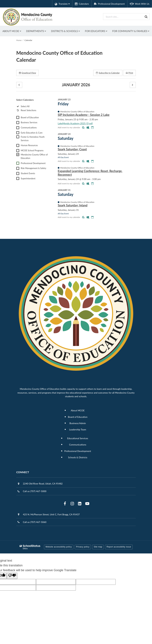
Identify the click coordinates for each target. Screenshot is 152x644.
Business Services (29, 132)
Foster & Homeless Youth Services (33, 149)
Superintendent (28, 188)
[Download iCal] (92, 137)
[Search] (146, 17)
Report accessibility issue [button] (119, 557)
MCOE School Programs (32, 160)
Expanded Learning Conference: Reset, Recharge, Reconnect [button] (90, 183)
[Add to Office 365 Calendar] (88, 137)
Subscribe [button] (108, 83)
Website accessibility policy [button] (59, 557)
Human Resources (29, 155)
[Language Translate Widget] (62, 4)
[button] (19, 95)
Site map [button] (98, 557)
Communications (29, 137)
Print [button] (129, 83)
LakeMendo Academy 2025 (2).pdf (75, 133)
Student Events (28, 183)
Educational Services (78, 448)
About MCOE (78, 420)
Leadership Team (78, 439)
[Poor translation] (12, 586)
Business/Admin (78, 433)
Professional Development (33, 173)
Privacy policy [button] (83, 557)
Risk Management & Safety (33, 178)
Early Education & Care (32, 143)
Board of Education (30, 127)
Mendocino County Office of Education (34, 166)
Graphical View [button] (27, 83)
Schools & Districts (78, 467)
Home (19, 50)
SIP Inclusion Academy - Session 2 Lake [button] (84, 125)
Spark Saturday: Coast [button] (72, 159)
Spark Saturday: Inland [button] (73, 215)
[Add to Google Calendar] (84, 137)
